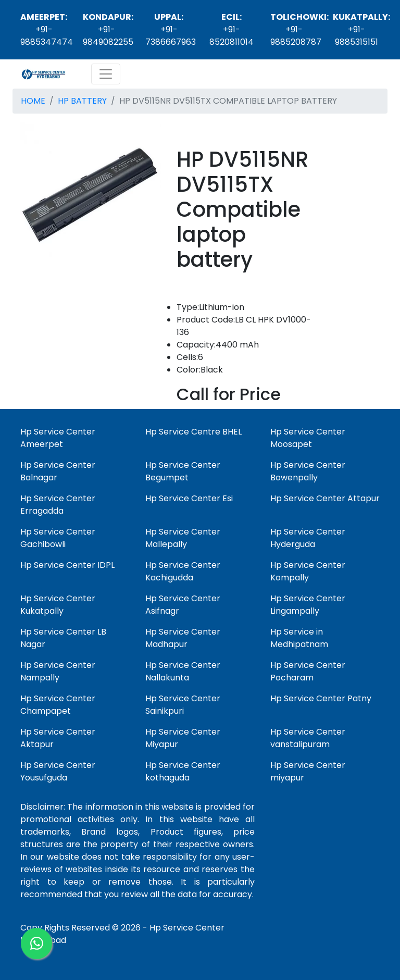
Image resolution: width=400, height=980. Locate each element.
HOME (33, 101)
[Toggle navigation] (106, 74)
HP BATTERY (82, 101)
